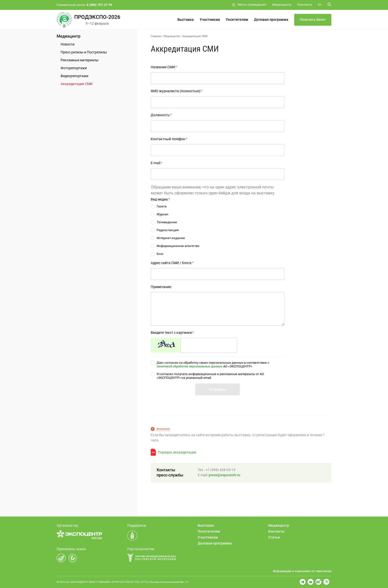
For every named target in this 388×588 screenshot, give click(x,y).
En (320, 5)
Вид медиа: (160, 199)
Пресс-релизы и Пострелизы (84, 52)
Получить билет (313, 20)
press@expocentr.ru (224, 475)
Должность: (161, 115)
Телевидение (167, 222)
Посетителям (237, 20)
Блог (160, 254)
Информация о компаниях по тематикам (302, 571)
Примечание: (161, 287)
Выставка (186, 20)
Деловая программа (271, 20)
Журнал (163, 214)
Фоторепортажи (74, 68)
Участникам (210, 20)
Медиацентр (69, 36)
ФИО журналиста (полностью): (177, 91)
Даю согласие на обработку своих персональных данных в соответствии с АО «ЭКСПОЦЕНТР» (213, 364)
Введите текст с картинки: (172, 333)
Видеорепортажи (74, 76)
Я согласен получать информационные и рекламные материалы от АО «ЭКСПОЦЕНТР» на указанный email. (210, 376)
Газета (162, 206)
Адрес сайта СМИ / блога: (172, 263)
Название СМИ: (164, 67)
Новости (68, 44)
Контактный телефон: (169, 139)
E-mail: (157, 163)
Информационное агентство (178, 246)
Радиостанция (168, 230)
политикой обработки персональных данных (190, 366)
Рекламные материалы (80, 60)
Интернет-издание (171, 238)
